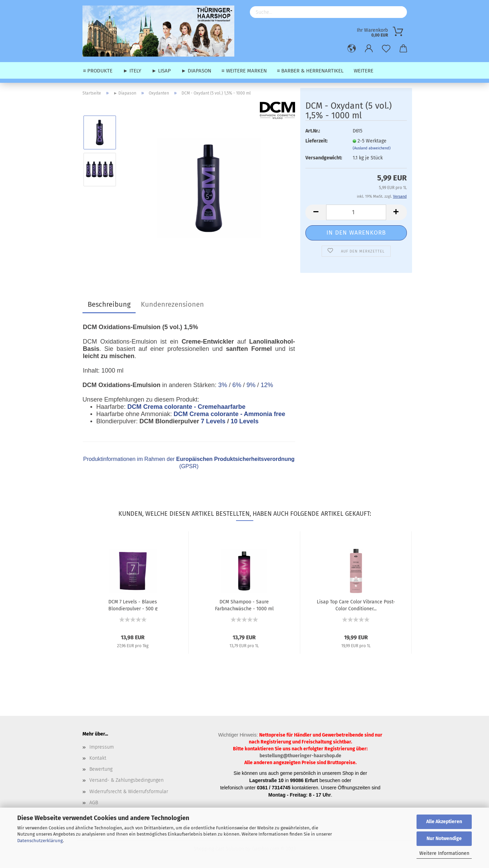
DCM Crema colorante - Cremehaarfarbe (186, 407)
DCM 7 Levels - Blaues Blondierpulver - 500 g (133, 605)
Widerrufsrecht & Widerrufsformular (129, 792)
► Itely (132, 71)
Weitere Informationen (444, 853)
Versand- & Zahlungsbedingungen (126, 780)
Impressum (102, 747)
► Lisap (161, 71)
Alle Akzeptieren (444, 822)
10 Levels (244, 421)
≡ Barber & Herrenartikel (310, 71)
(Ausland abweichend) (372, 148)
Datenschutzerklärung (40, 841)
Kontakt (98, 758)
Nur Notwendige (444, 839)
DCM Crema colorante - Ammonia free (229, 414)
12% (267, 385)
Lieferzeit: (316, 141)
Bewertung (101, 769)
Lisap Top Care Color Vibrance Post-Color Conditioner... (356, 605)
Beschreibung (109, 304)
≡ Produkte (98, 71)
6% (237, 385)
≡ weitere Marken (244, 71)
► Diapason (196, 71)
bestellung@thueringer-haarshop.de (300, 756)
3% (223, 385)
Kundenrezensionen (172, 304)
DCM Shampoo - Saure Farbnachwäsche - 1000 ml (244, 605)
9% (251, 385)
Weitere (364, 71)
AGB (94, 803)
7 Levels (213, 421)
